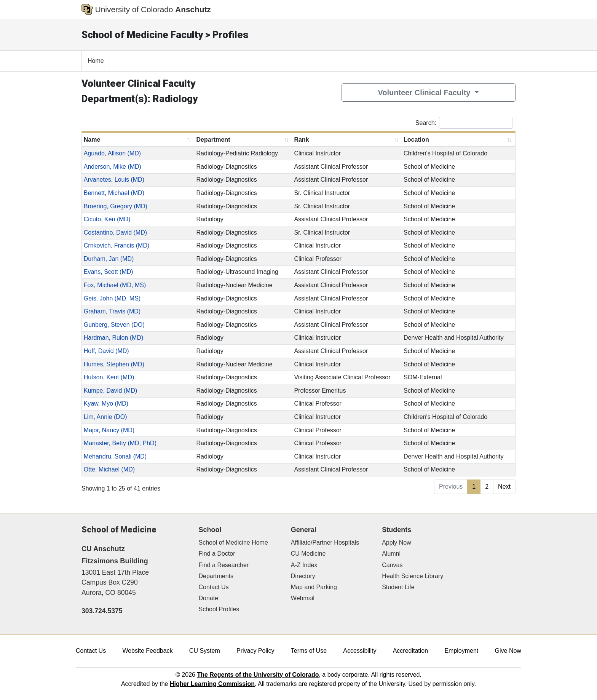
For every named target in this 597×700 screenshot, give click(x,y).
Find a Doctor (217, 554)
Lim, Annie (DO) (105, 417)
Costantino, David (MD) (115, 233)
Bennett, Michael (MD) (114, 193)
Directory (303, 576)
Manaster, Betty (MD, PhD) (120, 443)
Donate (209, 598)
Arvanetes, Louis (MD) (114, 180)
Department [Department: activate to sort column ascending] (213, 140)
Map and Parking (314, 587)
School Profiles (219, 609)
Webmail (303, 598)
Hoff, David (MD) (106, 351)
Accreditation (411, 651)
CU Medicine (308, 554)
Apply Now (396, 543)
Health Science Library (413, 576)
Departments (216, 576)
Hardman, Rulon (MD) (113, 338)
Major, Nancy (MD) (109, 430)
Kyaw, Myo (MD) (106, 404)
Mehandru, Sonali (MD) (115, 456)
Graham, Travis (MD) (112, 311)
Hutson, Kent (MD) (109, 377)
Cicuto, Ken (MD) (107, 219)
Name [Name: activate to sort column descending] (92, 140)
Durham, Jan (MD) (109, 259)
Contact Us (214, 587)
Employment (461, 651)
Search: (464, 123)
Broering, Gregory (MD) (116, 206)
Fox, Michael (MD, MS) (115, 285)
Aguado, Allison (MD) (112, 153)
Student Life (398, 587)
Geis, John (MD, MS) (112, 298)
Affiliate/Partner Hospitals (325, 543)
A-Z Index (304, 565)
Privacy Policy (255, 651)
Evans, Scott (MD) (109, 272)
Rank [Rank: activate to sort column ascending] (301, 140)
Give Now (508, 651)
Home (96, 61)
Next (504, 487)
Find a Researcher (224, 565)
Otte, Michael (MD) (109, 469)
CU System (205, 651)
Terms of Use (309, 651)
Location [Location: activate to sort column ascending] (416, 140)
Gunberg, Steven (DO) (114, 325)
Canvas (392, 565)
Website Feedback (147, 651)
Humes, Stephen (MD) (114, 364)
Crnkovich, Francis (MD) (117, 245)
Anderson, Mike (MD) (113, 167)
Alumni (391, 554)
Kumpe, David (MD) (110, 391)
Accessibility (360, 651)
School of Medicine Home (233, 543)
